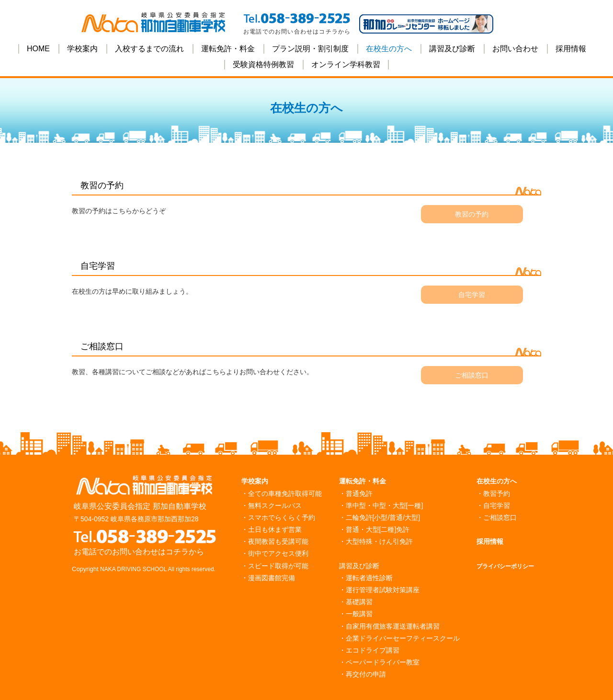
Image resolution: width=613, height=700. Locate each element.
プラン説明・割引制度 (310, 49)
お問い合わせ (515, 49)
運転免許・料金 (228, 49)
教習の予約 (472, 214)
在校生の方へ (389, 49)
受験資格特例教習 (263, 64)
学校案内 (82, 49)
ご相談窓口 (472, 375)
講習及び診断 (452, 49)
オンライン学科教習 (346, 64)
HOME (38, 49)
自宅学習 (472, 295)
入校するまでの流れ (149, 49)
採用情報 (571, 49)
